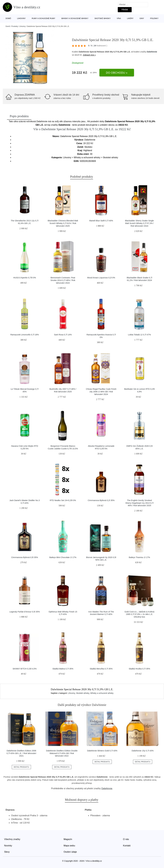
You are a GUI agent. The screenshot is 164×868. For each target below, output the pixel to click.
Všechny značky (12, 839)
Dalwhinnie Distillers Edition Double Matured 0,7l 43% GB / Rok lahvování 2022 (62, 753)
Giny (142, 18)
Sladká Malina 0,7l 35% (63, 669)
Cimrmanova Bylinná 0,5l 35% (25, 557)
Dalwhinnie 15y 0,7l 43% (143, 751)
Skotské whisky (102, 18)
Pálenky (154, 18)
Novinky (8, 846)
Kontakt (127, 846)
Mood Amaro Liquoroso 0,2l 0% (101, 278)
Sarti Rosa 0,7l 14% (63, 335)
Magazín (68, 839)
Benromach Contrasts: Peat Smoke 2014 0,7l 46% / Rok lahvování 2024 (63, 280)
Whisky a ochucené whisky (75, 18)
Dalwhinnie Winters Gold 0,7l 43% (102, 751)
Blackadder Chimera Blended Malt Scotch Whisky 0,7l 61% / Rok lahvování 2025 (63, 223)
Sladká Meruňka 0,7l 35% (101, 669)
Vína (119, 18)
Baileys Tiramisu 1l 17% (139, 557)
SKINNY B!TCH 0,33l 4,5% (25, 669)
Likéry (130, 18)
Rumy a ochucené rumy (44, 18)
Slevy (7, 852)
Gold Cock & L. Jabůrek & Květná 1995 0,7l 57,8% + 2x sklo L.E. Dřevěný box (139, 614)
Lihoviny (21, 18)
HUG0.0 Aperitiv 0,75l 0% (25, 278)
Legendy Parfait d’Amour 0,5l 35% (25, 612)
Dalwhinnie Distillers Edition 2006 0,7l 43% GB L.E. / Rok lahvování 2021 (21, 753)
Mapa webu (69, 846)
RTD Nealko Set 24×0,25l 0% (63, 500)
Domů (8, 18)
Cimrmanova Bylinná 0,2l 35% (101, 500)
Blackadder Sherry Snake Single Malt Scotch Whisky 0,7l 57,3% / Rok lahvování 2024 (139, 223)
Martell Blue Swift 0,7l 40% (101, 221)
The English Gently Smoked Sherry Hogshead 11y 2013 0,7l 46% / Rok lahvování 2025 (139, 503)
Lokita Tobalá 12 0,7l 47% (139, 335)
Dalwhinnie (152, 52)
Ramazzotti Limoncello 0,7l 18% (25, 335)
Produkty (15, 26)
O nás (126, 839)
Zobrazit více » (89, 55)
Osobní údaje (70, 852)
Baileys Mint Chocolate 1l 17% (63, 557)
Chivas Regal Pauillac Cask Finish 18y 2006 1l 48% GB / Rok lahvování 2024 (101, 392)
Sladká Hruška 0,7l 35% (139, 669)
